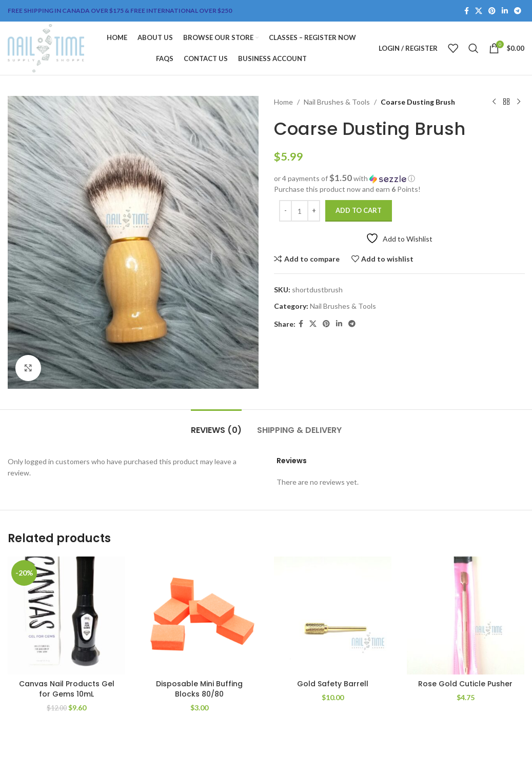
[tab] (216, 425)
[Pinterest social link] (492, 11)
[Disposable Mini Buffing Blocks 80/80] (199, 615)
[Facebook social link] (467, 11)
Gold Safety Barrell (333, 684)
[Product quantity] (300, 211)
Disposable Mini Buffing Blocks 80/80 (199, 689)
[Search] (474, 48)
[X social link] (479, 11)
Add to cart (359, 210)
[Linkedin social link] (505, 11)
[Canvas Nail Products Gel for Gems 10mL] (66, 615)
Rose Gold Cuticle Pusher (465, 684)
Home (283, 102)
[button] (399, 178)
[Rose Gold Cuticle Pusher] (466, 615)
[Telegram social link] (518, 11)
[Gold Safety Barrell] (333, 615)
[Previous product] (494, 102)
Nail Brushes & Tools (337, 102)
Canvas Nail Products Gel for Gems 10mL (67, 689)
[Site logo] (46, 47)
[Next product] (518, 102)
